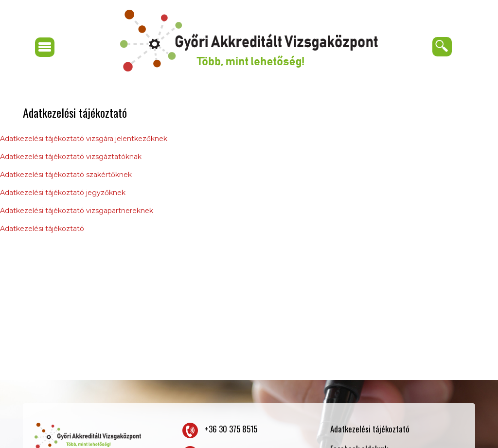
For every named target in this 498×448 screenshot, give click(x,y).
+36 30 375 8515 (231, 429)
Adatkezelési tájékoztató (42, 229)
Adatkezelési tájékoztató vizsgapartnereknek (77, 211)
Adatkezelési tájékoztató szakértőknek (66, 175)
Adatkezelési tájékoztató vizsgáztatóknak (71, 157)
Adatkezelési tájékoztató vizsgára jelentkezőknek (84, 139)
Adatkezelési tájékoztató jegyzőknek (63, 193)
